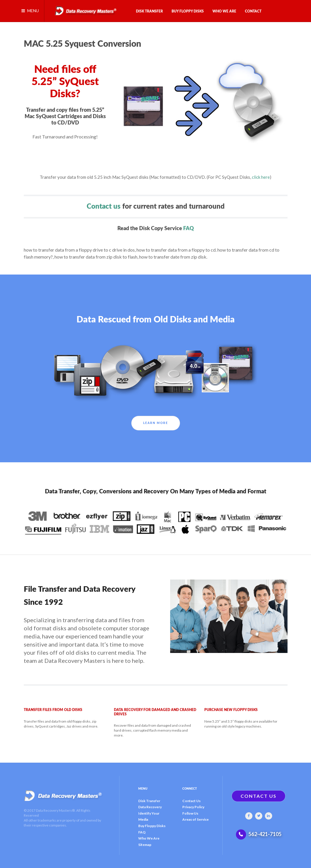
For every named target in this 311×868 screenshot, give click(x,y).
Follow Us (190, 813)
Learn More (156, 423)
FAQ (189, 229)
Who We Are (149, 838)
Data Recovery (150, 807)
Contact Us (191, 801)
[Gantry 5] (83, 8)
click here (261, 177)
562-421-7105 (265, 834)
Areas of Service (195, 819)
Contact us (104, 207)
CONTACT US (259, 796)
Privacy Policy (193, 807)
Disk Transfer (149, 801)
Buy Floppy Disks (152, 826)
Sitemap (145, 845)
